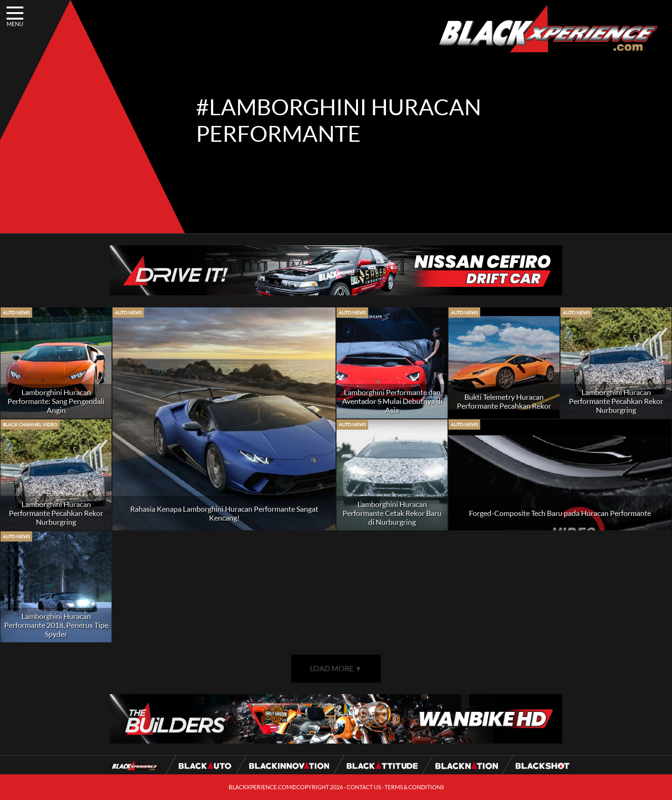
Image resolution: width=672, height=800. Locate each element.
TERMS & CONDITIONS (414, 787)
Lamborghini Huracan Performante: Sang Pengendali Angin (56, 401)
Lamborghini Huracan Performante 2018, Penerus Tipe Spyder (56, 625)
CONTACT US (364, 787)
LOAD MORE (336, 668)
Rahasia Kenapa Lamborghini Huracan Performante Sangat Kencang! (224, 513)
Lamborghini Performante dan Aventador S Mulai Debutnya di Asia (392, 401)
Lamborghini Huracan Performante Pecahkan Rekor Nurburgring (616, 401)
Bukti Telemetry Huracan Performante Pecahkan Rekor (504, 401)
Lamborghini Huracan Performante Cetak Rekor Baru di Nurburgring (392, 513)
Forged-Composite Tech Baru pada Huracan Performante (560, 513)
